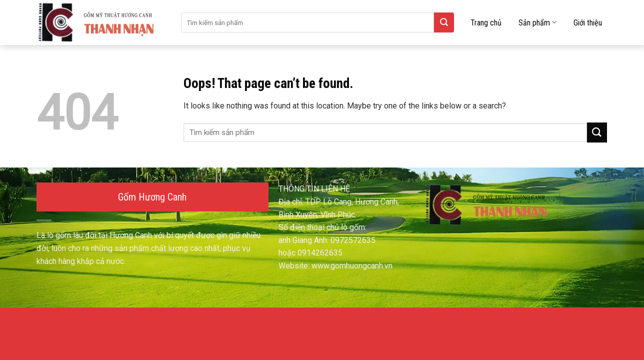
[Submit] (444, 22)
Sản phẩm (537, 22)
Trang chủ (486, 23)
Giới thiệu (588, 23)
